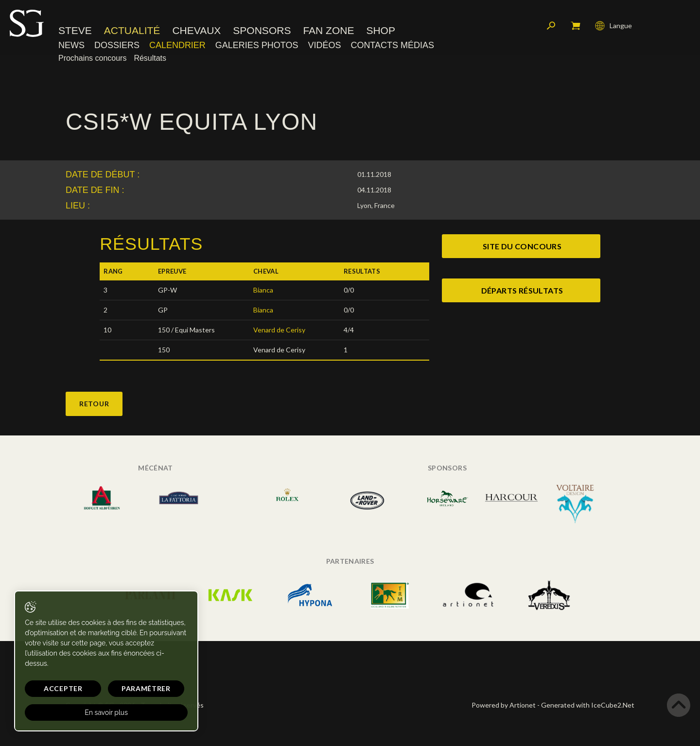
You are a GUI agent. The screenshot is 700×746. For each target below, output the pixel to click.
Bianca (263, 290)
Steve (75, 31)
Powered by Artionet (504, 705)
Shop (381, 31)
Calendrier (177, 46)
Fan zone (328, 31)
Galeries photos (257, 46)
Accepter (57, 688)
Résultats (150, 59)
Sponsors (262, 31)
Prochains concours (92, 59)
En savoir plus (94, 712)
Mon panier (576, 27)
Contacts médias (392, 46)
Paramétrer (127, 688)
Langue (613, 27)
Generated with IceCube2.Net (588, 705)
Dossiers (117, 46)
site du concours (522, 246)
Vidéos (324, 46)
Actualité (132, 31)
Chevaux (196, 31)
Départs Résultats (522, 290)
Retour (94, 404)
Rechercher (551, 27)
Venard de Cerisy (279, 330)
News (71, 46)
